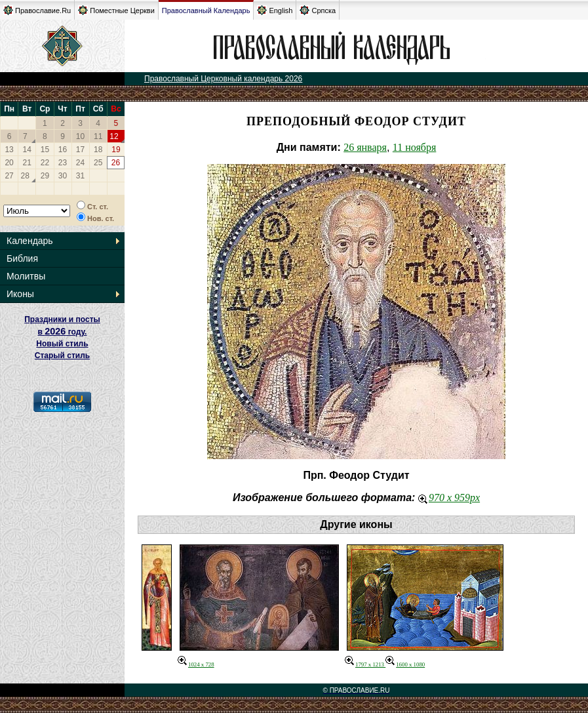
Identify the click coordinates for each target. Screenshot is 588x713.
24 (80, 163)
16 (63, 150)
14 (27, 150)
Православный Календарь (206, 10)
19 (116, 150)
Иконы (20, 294)
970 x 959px (449, 498)
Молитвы (26, 276)
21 (27, 163)
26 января (365, 147)
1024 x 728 (196, 664)
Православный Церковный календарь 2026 (223, 79)
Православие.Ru (37, 10)
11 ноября (415, 147)
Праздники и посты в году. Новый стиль (62, 332)
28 (25, 176)
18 (98, 150)
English (275, 10)
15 (45, 150)
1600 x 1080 (405, 664)
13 (9, 150)
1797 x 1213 (365, 664)
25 (98, 163)
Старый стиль (62, 356)
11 (98, 136)
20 (9, 163)
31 (80, 176)
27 (9, 176)
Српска (318, 10)
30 (63, 176)
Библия (22, 258)
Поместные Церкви (116, 10)
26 (116, 163)
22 (45, 163)
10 (80, 136)
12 (114, 136)
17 (80, 150)
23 (63, 163)
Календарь (30, 241)
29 (45, 176)
